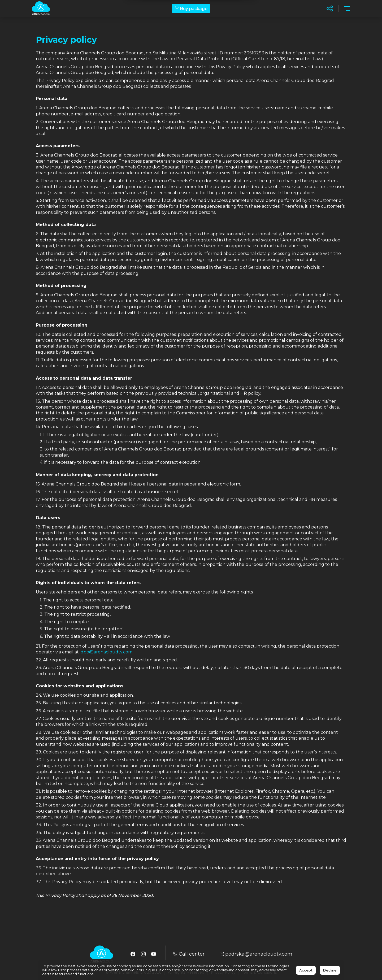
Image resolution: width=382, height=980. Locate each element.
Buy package (191, 9)
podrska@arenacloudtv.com (256, 954)
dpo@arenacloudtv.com (107, 652)
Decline (330, 970)
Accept (306, 970)
